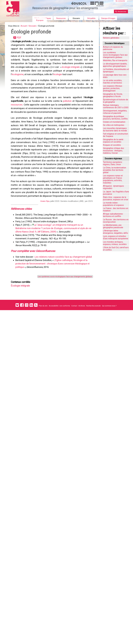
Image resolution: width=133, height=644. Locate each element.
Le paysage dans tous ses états (115, 76)
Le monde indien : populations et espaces (113, 204)
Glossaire (76, 18)
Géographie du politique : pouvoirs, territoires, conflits (115, 118)
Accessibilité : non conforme (59, 327)
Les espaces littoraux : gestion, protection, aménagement (113, 88)
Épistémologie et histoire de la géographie (116, 101)
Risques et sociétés (112, 145)
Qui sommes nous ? (109, 327)
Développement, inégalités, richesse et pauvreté (115, 112)
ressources (17, 113)
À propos (40, 20)
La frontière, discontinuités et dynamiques (116, 70)
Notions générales (111, 38)
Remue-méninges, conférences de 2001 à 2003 (116, 106)
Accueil (26, 26)
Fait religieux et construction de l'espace (115, 135)
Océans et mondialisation (114, 122)
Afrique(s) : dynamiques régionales (113, 187)
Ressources (61, 18)
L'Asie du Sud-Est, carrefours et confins (116, 249)
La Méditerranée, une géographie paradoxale (113, 226)
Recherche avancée (93, 327)
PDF (20, 39)
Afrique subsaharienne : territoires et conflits (113, 215)
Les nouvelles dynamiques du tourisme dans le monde (115, 129)
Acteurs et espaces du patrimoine (113, 48)
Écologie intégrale (22, 306)
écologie (67, 80)
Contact (74, 327)
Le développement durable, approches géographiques (115, 65)
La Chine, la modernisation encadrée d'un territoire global (114, 170)
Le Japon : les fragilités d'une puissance (116, 193)
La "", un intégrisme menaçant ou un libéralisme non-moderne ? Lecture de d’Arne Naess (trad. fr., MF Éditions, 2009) (54, 246)
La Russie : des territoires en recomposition (116, 221)
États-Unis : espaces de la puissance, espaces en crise (116, 198)
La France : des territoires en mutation (116, 209)
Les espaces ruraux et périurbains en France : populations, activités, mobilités (113, 179)
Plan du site (43, 327)
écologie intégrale (81, 72)
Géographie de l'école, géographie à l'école (113, 95)
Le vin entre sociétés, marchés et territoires (112, 82)
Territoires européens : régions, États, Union (113, 163)
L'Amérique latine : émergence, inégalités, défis (115, 232)
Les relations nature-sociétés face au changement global (64, 276)
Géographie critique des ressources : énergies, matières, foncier (113, 151)
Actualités (91, 18)
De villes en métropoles (114, 125)
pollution (67, 109)
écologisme (27, 80)
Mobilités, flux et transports (115, 60)
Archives (82, 327)
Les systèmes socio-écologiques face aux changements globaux (63, 296)
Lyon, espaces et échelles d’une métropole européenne (116, 237)
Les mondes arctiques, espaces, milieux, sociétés (115, 243)
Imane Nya (45, 218)
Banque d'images (108, 18)
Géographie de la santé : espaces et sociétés (114, 141)
